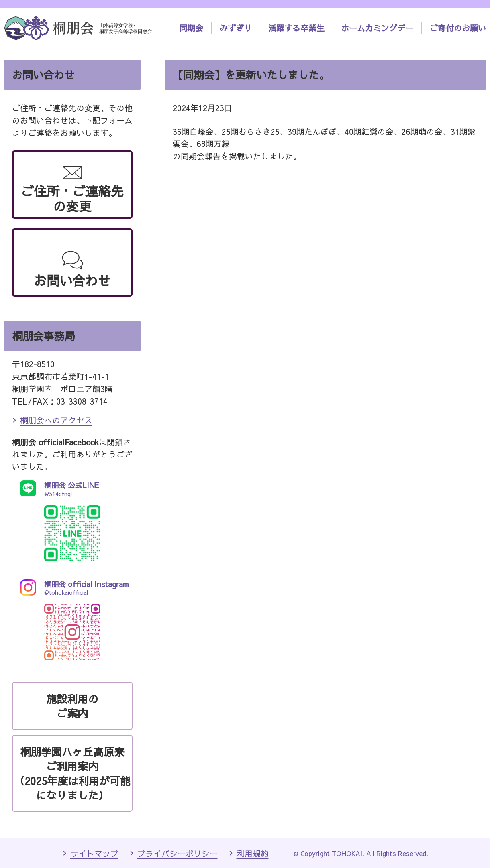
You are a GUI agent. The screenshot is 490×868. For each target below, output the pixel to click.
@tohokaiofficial (72, 588)
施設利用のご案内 (72, 706)
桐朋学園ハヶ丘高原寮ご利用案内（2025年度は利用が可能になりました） (72, 773)
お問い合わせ (72, 280)
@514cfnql (72, 489)
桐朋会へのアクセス (56, 420)
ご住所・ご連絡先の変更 (72, 198)
